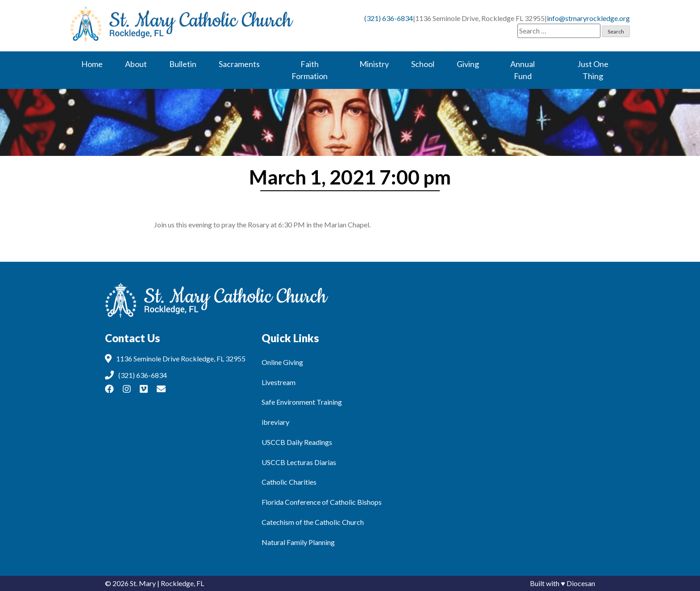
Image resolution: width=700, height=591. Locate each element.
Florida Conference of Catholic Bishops (322, 502)
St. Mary (143, 583)
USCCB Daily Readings (297, 442)
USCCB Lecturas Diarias (299, 462)
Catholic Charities (289, 482)
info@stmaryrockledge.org (588, 18)
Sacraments (239, 64)
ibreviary (275, 422)
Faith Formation (310, 70)
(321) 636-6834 (389, 18)
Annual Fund (523, 70)
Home (92, 64)
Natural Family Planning (298, 542)
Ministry (374, 64)
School (423, 64)
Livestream (279, 382)
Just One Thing (593, 70)
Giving (468, 64)
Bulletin (183, 64)
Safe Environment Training (302, 402)
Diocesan (581, 583)
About (136, 64)
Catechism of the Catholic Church (313, 522)
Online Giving (282, 362)
